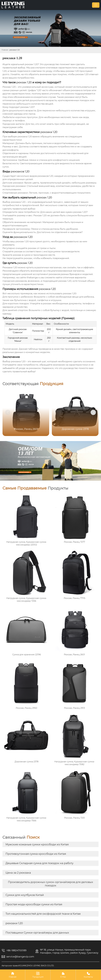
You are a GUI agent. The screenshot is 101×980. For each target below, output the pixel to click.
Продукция (38, 975)
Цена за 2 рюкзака (18, 873)
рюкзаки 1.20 (14, 923)
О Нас (63, 975)
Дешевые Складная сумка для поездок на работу (39, 863)
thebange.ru (34, 277)
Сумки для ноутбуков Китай (25, 895)
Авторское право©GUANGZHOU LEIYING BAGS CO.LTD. (28, 966)
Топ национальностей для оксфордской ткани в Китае (43, 914)
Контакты (88, 975)
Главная (5, 50)
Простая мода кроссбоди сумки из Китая (34, 904)
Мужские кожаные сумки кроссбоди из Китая (37, 844)
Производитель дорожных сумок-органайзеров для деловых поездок (51, 884)
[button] (93, 412)
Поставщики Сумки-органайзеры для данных (37, 933)
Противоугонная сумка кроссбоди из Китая (36, 854)
